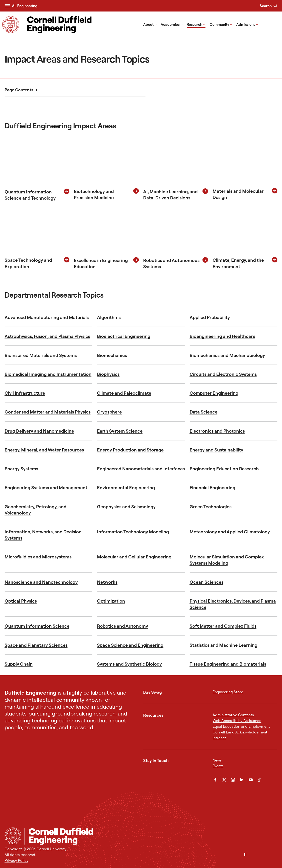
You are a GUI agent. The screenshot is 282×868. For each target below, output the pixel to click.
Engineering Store (228, 692)
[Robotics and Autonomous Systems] (176, 238)
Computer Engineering (214, 393)
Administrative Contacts (233, 715)
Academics (172, 24)
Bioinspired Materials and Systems (41, 355)
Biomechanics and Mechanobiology (227, 355)
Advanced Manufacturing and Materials (47, 317)
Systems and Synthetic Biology (129, 664)
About (150, 24)
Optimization (111, 601)
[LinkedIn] (242, 780)
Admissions (247, 24)
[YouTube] (251, 780)
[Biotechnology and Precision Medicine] (106, 170)
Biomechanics (112, 355)
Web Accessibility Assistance (237, 721)
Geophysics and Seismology (126, 507)
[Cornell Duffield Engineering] (151, 836)
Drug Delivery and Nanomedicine (39, 431)
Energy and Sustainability (216, 450)
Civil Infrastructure (25, 393)
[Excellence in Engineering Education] (106, 238)
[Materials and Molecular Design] (245, 170)
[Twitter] (224, 780)
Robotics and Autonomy (122, 626)
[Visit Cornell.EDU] (11, 24)
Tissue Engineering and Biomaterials (228, 664)
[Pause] (245, 855)
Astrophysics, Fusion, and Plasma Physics (47, 336)
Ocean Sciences (207, 582)
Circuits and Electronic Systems (223, 374)
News (217, 760)
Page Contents (19, 90)
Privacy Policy (16, 860)
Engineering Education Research (224, 469)
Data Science (204, 412)
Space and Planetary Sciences (36, 645)
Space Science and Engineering (130, 645)
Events (218, 766)
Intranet (219, 738)
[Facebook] (215, 780)
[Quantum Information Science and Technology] (37, 170)
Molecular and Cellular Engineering (134, 557)
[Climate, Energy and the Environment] (245, 238)
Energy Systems (21, 469)
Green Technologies (211, 507)
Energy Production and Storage (130, 450)
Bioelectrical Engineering (124, 336)
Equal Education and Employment (241, 726)
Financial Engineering (212, 487)
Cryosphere (109, 412)
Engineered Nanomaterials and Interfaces (141, 469)
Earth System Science (120, 431)
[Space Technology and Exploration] (37, 238)
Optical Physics (21, 601)
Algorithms (109, 317)
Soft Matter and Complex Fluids (223, 626)
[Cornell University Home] (13, 836)
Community (221, 24)
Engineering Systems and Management (46, 487)
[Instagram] (233, 780)
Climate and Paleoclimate (124, 393)
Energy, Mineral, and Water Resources (44, 450)
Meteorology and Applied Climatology (230, 532)
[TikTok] (259, 780)
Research (196, 24)
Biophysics (108, 374)
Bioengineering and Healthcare (222, 336)
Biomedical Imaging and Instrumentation (48, 374)
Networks (107, 582)
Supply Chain (19, 664)
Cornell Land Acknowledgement (240, 732)
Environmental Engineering (126, 487)
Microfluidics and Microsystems (38, 557)
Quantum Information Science (37, 626)
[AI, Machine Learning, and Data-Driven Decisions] (176, 170)
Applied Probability (210, 317)
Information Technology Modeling (133, 532)
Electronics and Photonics (217, 431)
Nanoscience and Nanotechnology (41, 582)
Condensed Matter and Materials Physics (48, 412)
